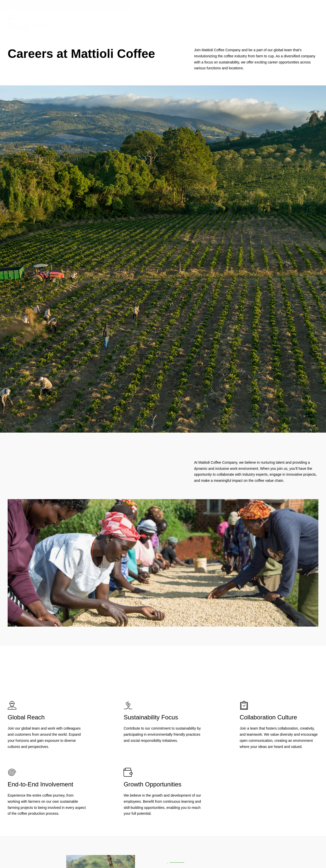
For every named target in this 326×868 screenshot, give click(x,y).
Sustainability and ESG (242, 22)
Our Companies (198, 22)
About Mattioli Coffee (156, 22)
